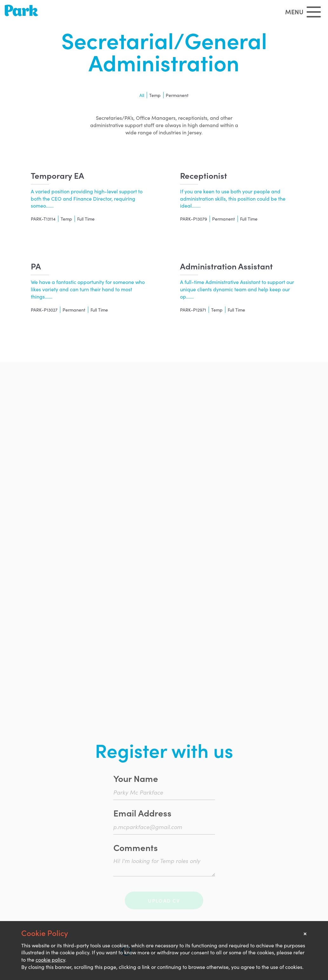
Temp (155, 95)
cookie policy (50, 959)
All (142, 95)
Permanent (177, 95)
